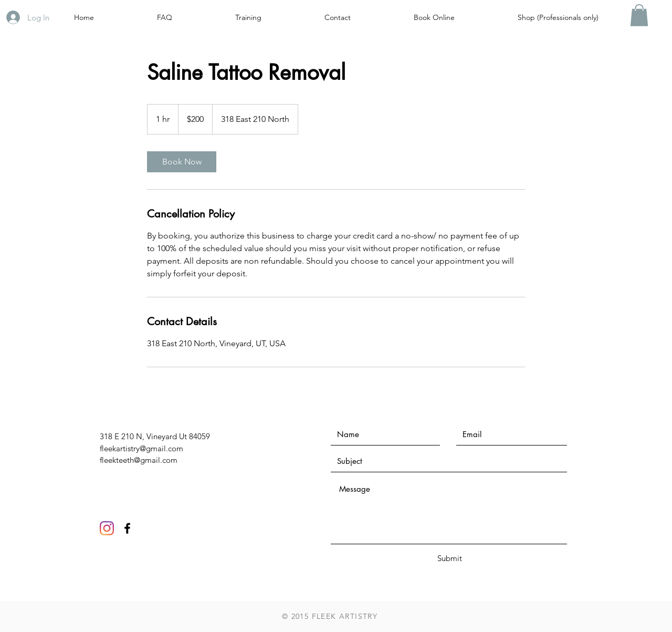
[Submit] (449, 558)
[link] (182, 162)
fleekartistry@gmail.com (141, 448)
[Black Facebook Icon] (127, 528)
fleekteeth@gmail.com (139, 460)
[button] (639, 15)
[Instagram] (107, 528)
